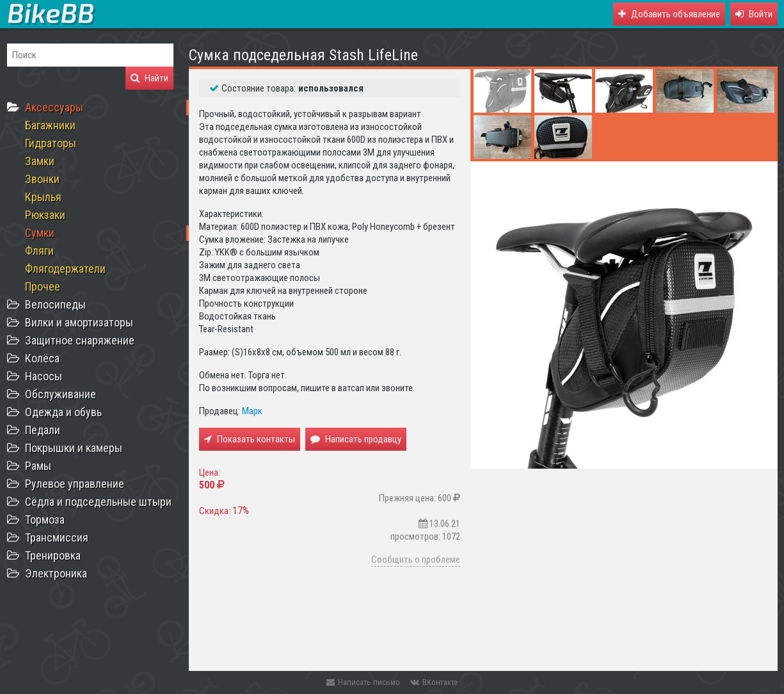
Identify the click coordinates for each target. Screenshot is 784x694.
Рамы (38, 466)
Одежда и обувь (63, 412)
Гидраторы (51, 143)
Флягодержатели (65, 269)
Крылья (43, 197)
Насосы (44, 376)
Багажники (50, 125)
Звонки (42, 179)
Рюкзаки (45, 215)
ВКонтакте (434, 682)
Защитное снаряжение (80, 340)
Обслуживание (60, 394)
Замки (40, 161)
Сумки (40, 233)
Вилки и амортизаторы (79, 322)
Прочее (43, 286)
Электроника (56, 573)
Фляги (39, 251)
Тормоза (45, 520)
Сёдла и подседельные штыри (98, 502)
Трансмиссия (57, 537)
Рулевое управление (75, 484)
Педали (43, 430)
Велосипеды (55, 304)
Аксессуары (54, 107)
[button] (754, 14)
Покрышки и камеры (74, 448)
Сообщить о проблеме (416, 560)
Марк (252, 411)
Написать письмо (363, 682)
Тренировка (53, 555)
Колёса (42, 358)
